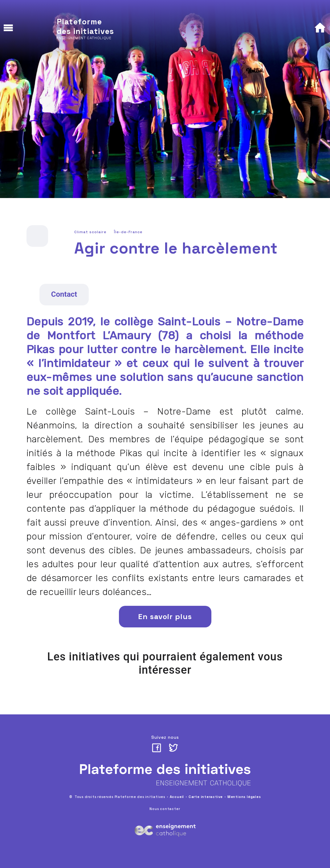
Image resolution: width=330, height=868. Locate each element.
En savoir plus (165, 616)
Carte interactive (206, 797)
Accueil (177, 797)
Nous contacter (165, 809)
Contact (64, 294)
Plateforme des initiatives (86, 26)
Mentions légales (244, 797)
